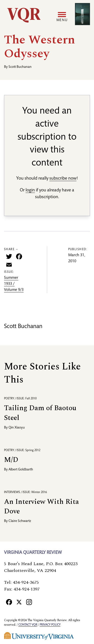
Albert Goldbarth (21, 470)
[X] (19, 602)
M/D (11, 460)
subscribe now (63, 179)
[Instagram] (29, 602)
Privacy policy (50, 625)
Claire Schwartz (20, 521)
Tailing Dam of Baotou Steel (40, 413)
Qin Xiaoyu (17, 428)
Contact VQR (28, 625)
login (30, 190)
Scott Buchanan (20, 67)
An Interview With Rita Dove (41, 506)
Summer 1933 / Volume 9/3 (14, 284)
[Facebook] (9, 602)
